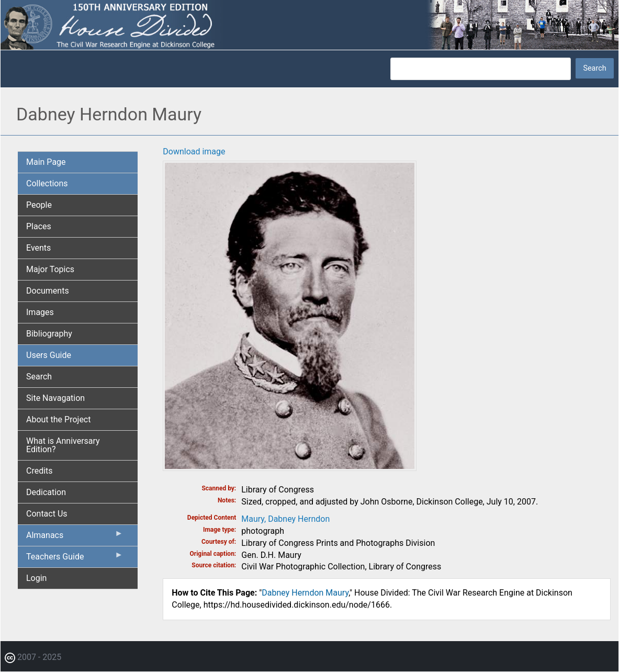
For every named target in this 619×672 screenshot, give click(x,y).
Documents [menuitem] (48, 291)
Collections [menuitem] (47, 183)
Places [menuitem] (39, 226)
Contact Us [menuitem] (47, 514)
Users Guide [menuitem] (49, 355)
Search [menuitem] (39, 377)
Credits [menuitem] (40, 471)
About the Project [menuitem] (58, 419)
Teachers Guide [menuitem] (75, 559)
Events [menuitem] (38, 248)
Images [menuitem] (40, 312)
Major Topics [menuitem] (50, 269)
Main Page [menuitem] (46, 162)
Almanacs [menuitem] (75, 537)
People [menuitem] (39, 205)
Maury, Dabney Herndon (285, 519)
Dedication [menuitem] (46, 492)
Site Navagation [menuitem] (55, 398)
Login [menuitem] (36, 578)
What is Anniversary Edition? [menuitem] (63, 445)
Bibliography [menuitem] (49, 334)
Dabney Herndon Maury (305, 593)
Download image (194, 152)
